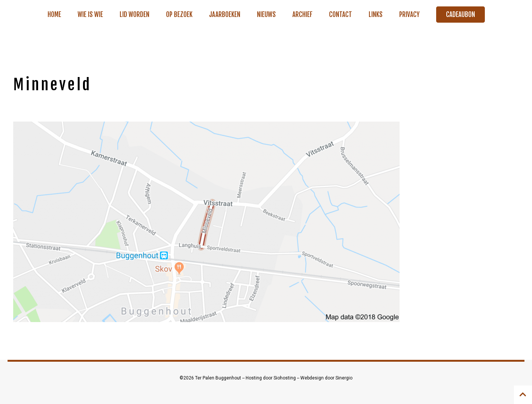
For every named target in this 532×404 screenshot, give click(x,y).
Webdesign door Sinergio (326, 378)
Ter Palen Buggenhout (219, 378)
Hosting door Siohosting (271, 378)
